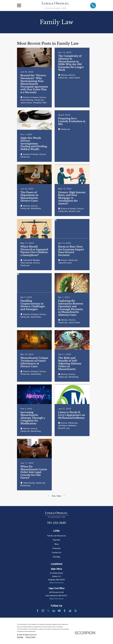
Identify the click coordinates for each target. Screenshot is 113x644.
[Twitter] (48, 611)
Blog (56, 544)
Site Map (56, 557)
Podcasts (56, 548)
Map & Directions (56, 583)
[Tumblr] (65, 611)
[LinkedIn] (54, 611)
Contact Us (56, 553)
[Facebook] (38, 611)
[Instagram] (43, 611)
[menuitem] (20, 637)
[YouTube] (59, 611)
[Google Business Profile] (70, 611)
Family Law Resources (56, 536)
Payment (56, 540)
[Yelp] (76, 611)
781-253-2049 (56, 523)
